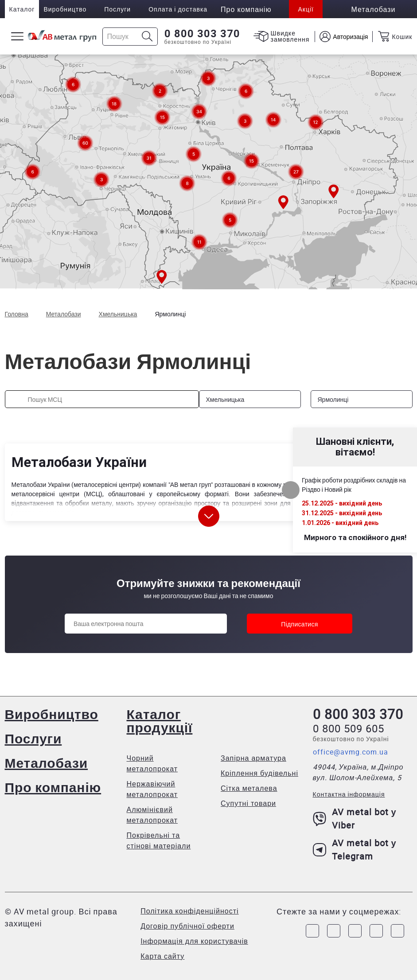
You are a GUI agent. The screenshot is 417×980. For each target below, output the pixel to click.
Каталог (22, 9)
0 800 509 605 (349, 728)
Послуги (117, 9)
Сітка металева (249, 788)
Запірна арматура (253, 758)
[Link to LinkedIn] (376, 931)
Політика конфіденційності (189, 911)
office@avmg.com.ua (351, 752)
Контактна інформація (349, 794)
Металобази (47, 763)
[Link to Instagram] (334, 931)
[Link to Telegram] (355, 931)
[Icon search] (147, 37)
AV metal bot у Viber (355, 819)
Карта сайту (162, 956)
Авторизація (350, 37)
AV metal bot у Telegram (355, 850)
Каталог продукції (160, 721)
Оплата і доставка (178, 9)
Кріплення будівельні (259, 773)
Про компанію (53, 787)
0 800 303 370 (202, 34)
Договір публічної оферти (187, 926)
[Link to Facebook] (312, 931)
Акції (306, 9)
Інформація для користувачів (194, 941)
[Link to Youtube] (398, 931)
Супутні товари (248, 803)
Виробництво (65, 9)
